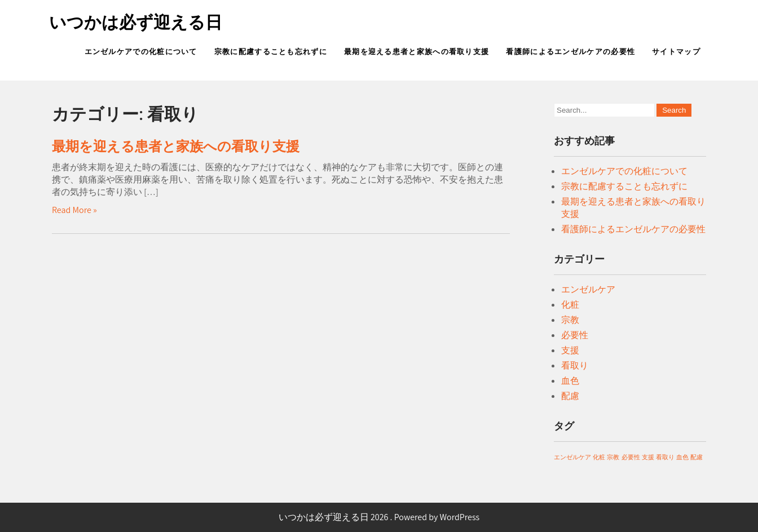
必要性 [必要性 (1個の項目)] (631, 457)
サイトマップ (676, 52)
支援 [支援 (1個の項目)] (648, 457)
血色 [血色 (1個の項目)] (682, 457)
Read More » (74, 210)
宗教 (570, 320)
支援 (570, 350)
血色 (570, 381)
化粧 (570, 305)
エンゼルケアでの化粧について (141, 52)
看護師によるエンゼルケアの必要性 (570, 52)
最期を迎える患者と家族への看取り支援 (417, 52)
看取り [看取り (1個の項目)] (665, 457)
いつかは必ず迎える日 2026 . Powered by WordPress (379, 517)
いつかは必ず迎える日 (136, 22)
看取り (575, 365)
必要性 (575, 335)
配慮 (570, 396)
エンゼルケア (588, 289)
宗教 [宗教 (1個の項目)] (613, 457)
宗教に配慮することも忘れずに (271, 52)
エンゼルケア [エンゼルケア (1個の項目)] (572, 457)
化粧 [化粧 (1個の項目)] (599, 457)
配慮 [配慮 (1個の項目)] (697, 457)
